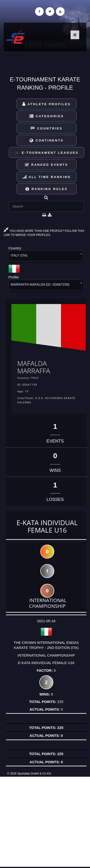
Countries (46, 128)
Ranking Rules (47, 189)
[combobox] (46, 257)
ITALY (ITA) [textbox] (19, 255)
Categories (47, 116)
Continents (47, 140)
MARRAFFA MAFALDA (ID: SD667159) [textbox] (40, 284)
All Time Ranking (47, 177)
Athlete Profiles (46, 104)
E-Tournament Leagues (47, 153)
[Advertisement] (45, 822)
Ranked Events (47, 165)
